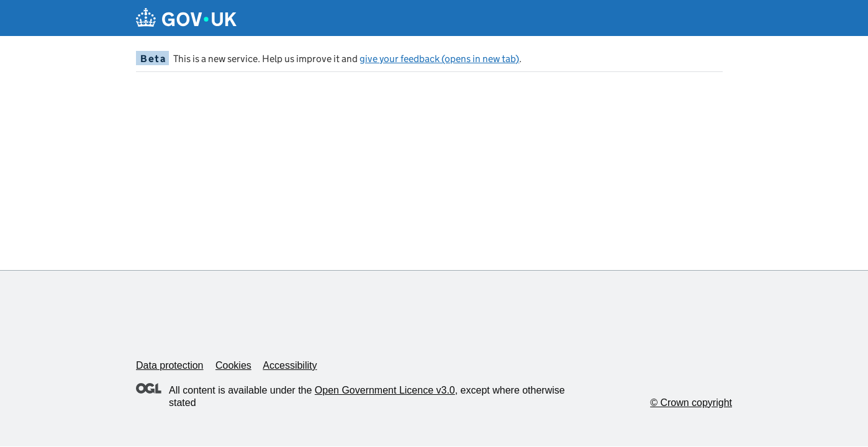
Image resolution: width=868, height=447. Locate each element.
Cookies (233, 365)
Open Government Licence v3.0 (385, 390)
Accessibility (290, 365)
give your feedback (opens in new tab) (439, 59)
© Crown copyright (691, 403)
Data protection (170, 365)
